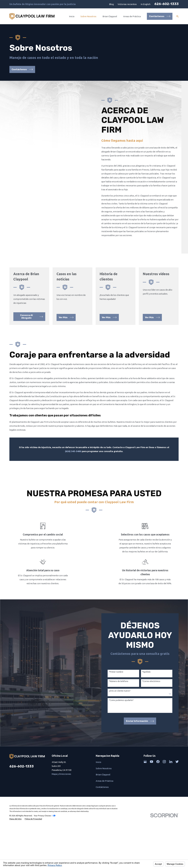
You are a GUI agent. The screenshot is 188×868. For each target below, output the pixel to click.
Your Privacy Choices (45, 838)
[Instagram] (164, 784)
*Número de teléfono (122, 704)
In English (146, 4)
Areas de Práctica (105, 803)
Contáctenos (102, 809)
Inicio (98, 784)
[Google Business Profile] (145, 784)
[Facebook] (158, 784)
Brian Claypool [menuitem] (110, 16)
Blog (111, 4)
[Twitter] (177, 784)
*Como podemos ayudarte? (124, 723)
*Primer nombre (119, 694)
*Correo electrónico (154, 704)
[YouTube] (152, 784)
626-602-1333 (166, 4)
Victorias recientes (127, 4)
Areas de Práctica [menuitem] (132, 16)
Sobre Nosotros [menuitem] (88, 16)
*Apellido (149, 694)
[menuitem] (15, 841)
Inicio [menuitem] (72, 16)
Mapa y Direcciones (61, 796)
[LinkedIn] (171, 784)
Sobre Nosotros (104, 791)
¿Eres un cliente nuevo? (123, 713)
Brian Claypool (103, 797)
